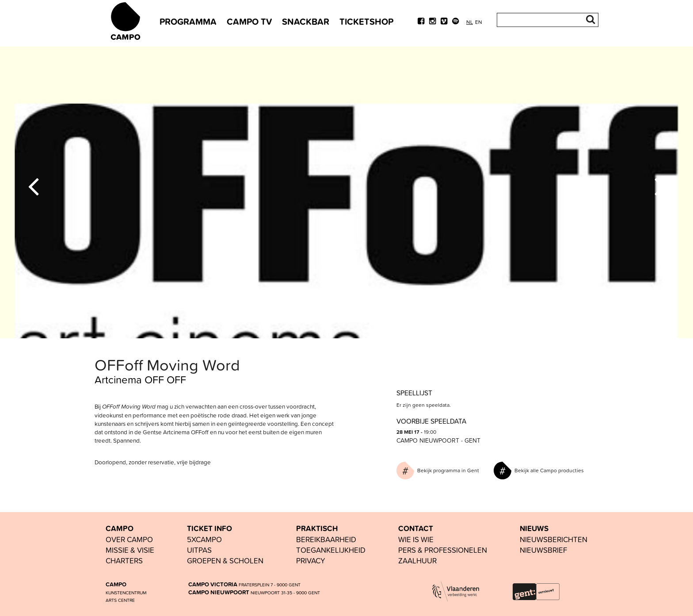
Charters (124, 561)
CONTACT (416, 528)
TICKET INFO (209, 528)
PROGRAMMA (188, 21)
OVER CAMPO (129, 539)
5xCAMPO (204, 539)
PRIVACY (311, 561)
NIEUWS (534, 528)
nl (470, 22)
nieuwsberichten (554, 539)
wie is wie (416, 539)
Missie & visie (130, 550)
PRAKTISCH (317, 528)
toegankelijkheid (331, 550)
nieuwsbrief (543, 550)
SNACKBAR (306, 21)
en (479, 22)
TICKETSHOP (366, 21)
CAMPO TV (249, 21)
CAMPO (120, 528)
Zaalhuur (417, 561)
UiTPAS (199, 550)
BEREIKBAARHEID (326, 539)
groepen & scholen (225, 561)
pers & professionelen (443, 550)
